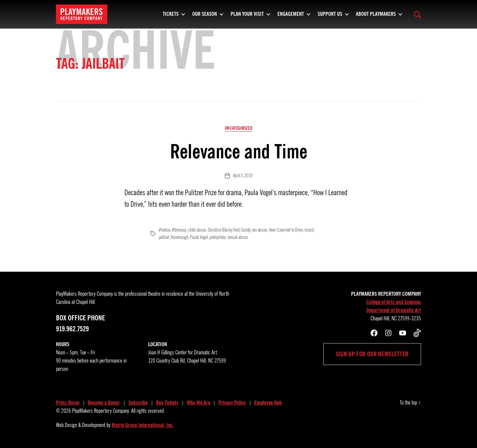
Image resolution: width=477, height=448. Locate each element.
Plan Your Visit (247, 17)
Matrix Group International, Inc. (143, 425)
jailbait (164, 237)
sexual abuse (238, 237)
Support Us (330, 17)
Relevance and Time (239, 152)
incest (309, 230)
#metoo (164, 230)
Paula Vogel (199, 237)
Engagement (291, 17)
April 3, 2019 (243, 176)
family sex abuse (254, 230)
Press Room (68, 403)
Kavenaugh (180, 237)
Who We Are (198, 403)
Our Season (205, 17)
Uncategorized (238, 128)
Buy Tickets (167, 403)
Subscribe (138, 403)
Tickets (171, 17)
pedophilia (218, 237)
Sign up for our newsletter (372, 354)
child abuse (197, 230)
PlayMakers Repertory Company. (101, 411)
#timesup (179, 230)
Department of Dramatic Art (394, 310)
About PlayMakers (376, 17)
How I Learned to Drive (286, 230)
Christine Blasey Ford (224, 230)
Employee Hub (268, 403)
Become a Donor (104, 403)
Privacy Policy (232, 403)
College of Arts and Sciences (394, 302)
